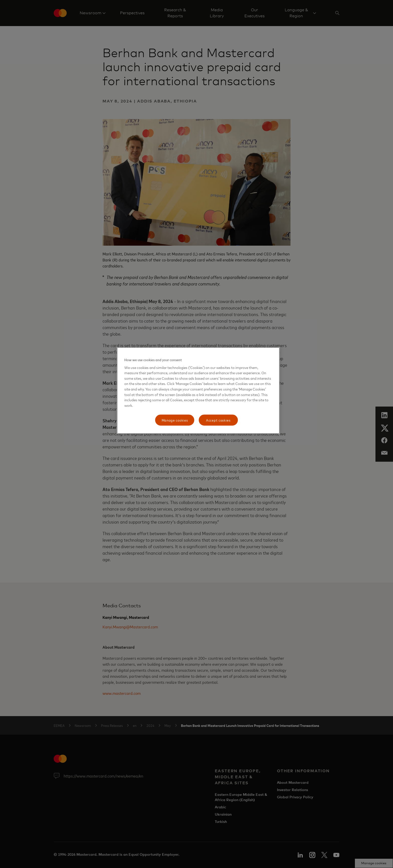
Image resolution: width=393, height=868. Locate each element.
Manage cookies (175, 420)
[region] (198, 391)
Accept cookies (218, 420)
